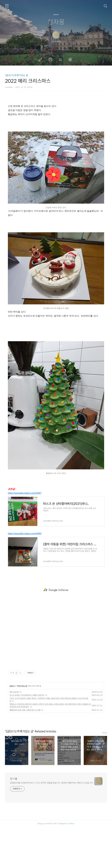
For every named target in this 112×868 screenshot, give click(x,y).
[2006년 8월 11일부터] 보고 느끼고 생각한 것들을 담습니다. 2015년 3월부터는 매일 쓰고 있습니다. (52, 824)
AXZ (55, 864)
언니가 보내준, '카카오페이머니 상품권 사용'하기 (27, 736)
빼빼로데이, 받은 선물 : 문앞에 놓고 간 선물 (25, 751)
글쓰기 (41, 60)
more (105, 773)
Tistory (72, 864)
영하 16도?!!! (14, 733)
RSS (61, 60)
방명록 (51, 60)
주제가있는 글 (22, 727)
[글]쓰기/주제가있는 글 (16, 75)
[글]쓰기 (12, 727)
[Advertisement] (56, 122)
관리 (71, 60)
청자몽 (56, 22)
